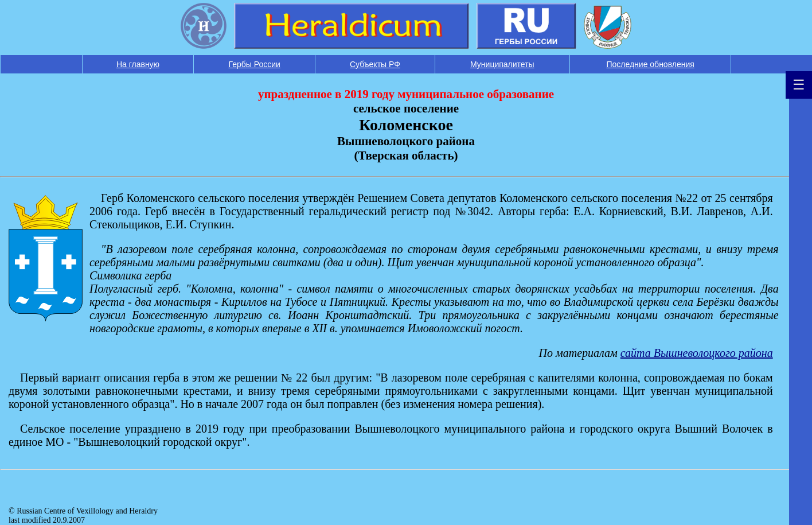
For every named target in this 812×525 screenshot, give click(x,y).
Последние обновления (650, 64)
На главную (138, 64)
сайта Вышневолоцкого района (697, 353)
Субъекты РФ (375, 64)
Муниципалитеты (502, 64)
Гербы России (255, 64)
